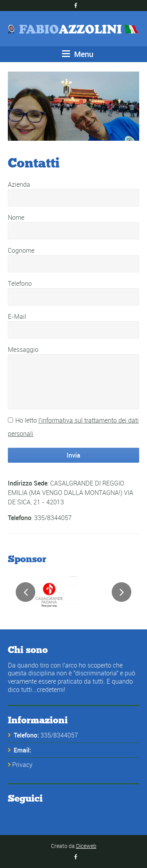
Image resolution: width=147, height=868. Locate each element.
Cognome (21, 250)
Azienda (19, 184)
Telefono (20, 283)
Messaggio (23, 349)
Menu (78, 54)
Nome (16, 217)
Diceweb (86, 846)
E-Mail (17, 316)
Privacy (22, 765)
